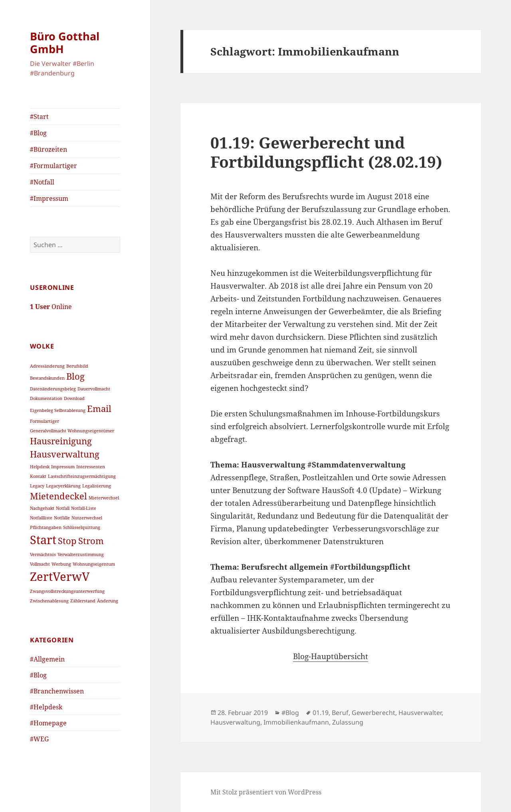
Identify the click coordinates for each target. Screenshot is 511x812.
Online (51, 307)
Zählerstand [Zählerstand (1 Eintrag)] (83, 601)
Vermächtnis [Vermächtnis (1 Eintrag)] (43, 555)
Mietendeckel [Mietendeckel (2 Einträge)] (58, 496)
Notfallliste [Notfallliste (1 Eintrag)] (41, 518)
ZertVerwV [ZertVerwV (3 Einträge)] (60, 576)
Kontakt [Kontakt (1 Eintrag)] (38, 476)
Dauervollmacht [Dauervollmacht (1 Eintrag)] (94, 389)
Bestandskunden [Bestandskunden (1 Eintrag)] (47, 378)
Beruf (340, 713)
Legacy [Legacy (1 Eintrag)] (37, 486)
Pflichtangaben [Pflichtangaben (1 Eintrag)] (46, 527)
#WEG (39, 739)
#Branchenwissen (57, 691)
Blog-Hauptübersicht (331, 656)
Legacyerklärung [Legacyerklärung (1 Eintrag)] (63, 486)
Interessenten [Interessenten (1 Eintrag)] (91, 467)
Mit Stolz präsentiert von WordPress (266, 792)
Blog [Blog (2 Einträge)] (75, 376)
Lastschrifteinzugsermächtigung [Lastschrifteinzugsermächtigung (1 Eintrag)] (82, 476)
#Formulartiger (53, 166)
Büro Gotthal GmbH (65, 43)
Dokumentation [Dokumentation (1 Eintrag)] (46, 398)
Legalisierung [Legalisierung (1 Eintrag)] (97, 486)
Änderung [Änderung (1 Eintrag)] (108, 601)
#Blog (38, 133)
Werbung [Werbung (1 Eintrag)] (61, 564)
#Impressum (49, 198)
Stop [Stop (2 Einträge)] (67, 541)
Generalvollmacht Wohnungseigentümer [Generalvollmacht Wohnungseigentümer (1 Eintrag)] (72, 431)
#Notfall (42, 182)
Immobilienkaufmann (296, 722)
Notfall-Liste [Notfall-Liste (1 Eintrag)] (84, 508)
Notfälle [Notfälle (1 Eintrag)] (62, 518)
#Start (39, 117)
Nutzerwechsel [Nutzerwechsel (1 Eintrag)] (87, 518)
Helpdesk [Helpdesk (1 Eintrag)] (40, 467)
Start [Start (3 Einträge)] (43, 540)
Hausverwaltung (235, 722)
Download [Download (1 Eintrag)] (74, 398)
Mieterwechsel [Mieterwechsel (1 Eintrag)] (104, 498)
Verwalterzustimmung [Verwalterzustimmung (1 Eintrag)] (81, 555)
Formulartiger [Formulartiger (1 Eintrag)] (45, 421)
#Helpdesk (46, 707)
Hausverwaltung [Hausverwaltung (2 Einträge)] (65, 454)
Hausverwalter (420, 713)
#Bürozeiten (49, 149)
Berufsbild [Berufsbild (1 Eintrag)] (77, 366)
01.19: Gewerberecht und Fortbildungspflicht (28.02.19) (326, 152)
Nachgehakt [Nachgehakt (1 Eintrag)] (42, 508)
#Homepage (48, 723)
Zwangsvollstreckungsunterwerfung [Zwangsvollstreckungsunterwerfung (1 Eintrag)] (67, 591)
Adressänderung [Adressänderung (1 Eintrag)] (47, 366)
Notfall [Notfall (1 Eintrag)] (63, 508)
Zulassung (348, 722)
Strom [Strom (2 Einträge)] (91, 541)
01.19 (321, 713)
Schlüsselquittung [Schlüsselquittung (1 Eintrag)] (82, 527)
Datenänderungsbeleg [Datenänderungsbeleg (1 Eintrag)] (53, 389)
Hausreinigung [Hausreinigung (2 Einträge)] (61, 441)
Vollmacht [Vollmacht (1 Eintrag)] (40, 564)
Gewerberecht (373, 713)
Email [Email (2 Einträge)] (99, 409)
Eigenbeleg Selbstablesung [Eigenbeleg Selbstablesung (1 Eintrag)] (58, 410)
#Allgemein (47, 659)
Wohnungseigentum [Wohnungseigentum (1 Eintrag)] (94, 564)
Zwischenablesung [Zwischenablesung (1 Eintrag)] (49, 601)
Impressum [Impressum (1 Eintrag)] (63, 467)
